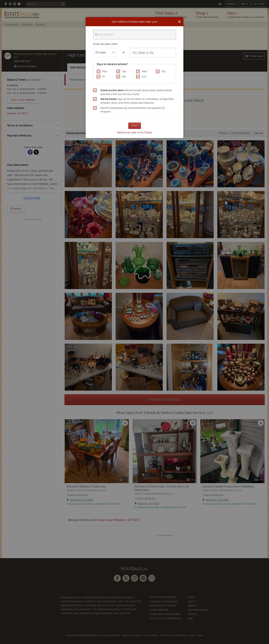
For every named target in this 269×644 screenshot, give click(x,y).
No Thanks (146, 132)
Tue (124, 71)
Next (135, 126)
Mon (105, 71)
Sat (124, 77)
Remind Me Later (127, 132)
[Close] (179, 22)
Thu (164, 71)
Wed (144, 71)
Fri (104, 77)
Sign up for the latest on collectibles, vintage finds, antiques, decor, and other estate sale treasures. (137, 101)
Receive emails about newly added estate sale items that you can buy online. (136, 92)
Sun (144, 77)
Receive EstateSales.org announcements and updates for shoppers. (133, 110)
